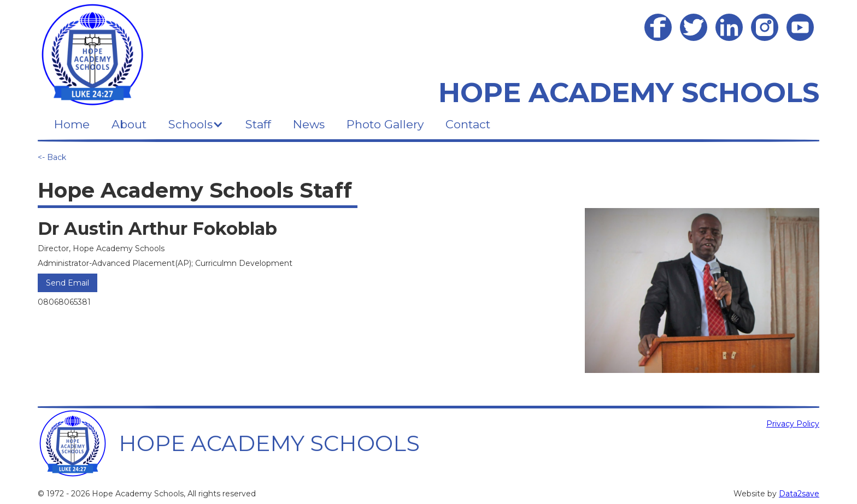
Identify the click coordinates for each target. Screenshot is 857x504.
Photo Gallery (385, 124)
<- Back (52, 157)
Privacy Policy (793, 424)
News (309, 124)
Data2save (799, 494)
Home (72, 124)
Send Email (67, 283)
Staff (258, 124)
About (129, 124)
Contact (468, 124)
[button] (196, 124)
